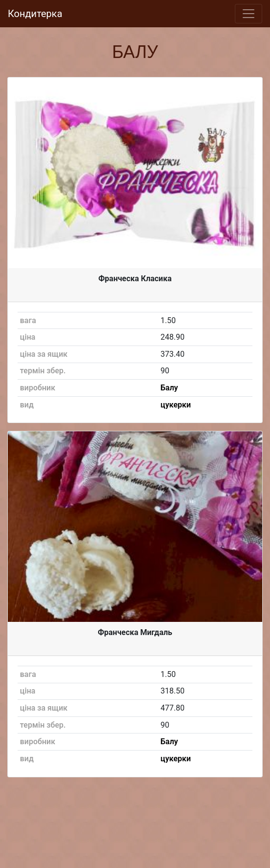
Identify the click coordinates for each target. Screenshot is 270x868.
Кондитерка (35, 14)
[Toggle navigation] (249, 14)
